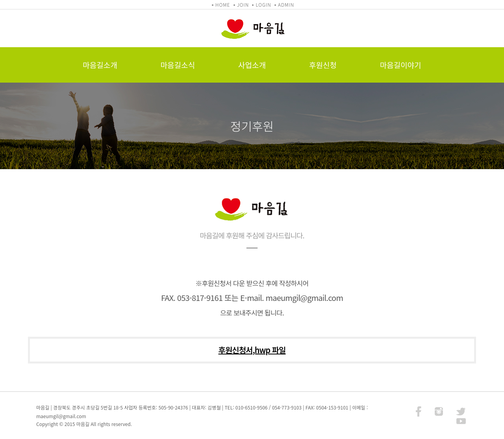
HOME (223, 5)
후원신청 (323, 65)
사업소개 (252, 65)
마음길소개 (100, 65)
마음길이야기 (401, 65)
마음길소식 (178, 65)
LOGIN (263, 5)
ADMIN (286, 5)
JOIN (243, 5)
